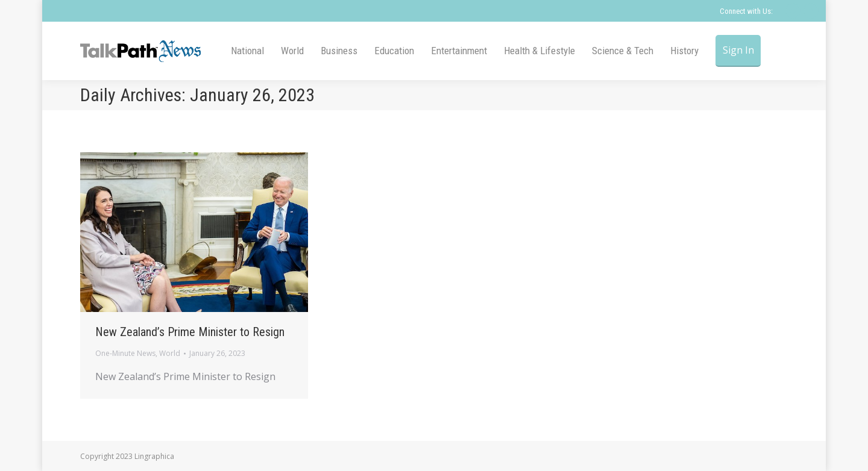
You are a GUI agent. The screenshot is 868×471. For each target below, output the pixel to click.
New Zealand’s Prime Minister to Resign (190, 332)
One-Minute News (125, 353)
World (170, 353)
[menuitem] (247, 51)
